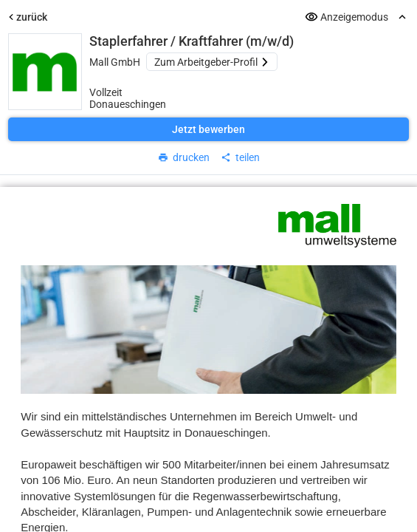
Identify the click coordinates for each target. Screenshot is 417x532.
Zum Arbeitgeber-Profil (212, 62)
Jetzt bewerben (208, 129)
